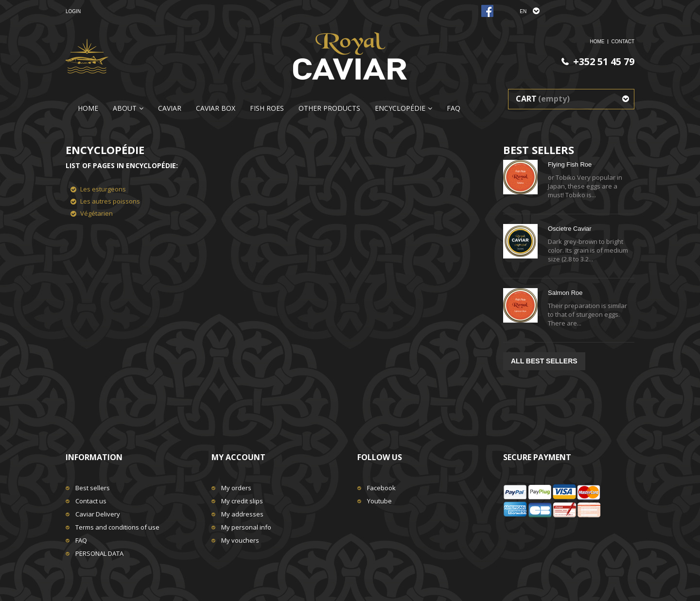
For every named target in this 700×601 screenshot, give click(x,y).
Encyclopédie (400, 108)
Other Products (329, 108)
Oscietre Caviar (570, 229)
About (125, 108)
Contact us (91, 501)
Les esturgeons (103, 189)
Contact (623, 42)
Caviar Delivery (98, 514)
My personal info (246, 527)
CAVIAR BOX (216, 108)
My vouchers (240, 540)
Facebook (381, 488)
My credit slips (242, 501)
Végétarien (96, 213)
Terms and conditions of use (117, 527)
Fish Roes (267, 108)
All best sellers (544, 361)
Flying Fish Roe (570, 164)
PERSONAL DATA (99, 553)
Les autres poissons (110, 201)
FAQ (454, 108)
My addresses (242, 514)
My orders (236, 488)
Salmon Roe (565, 293)
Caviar (170, 108)
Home (88, 108)
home (597, 42)
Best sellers (93, 488)
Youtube (379, 501)
